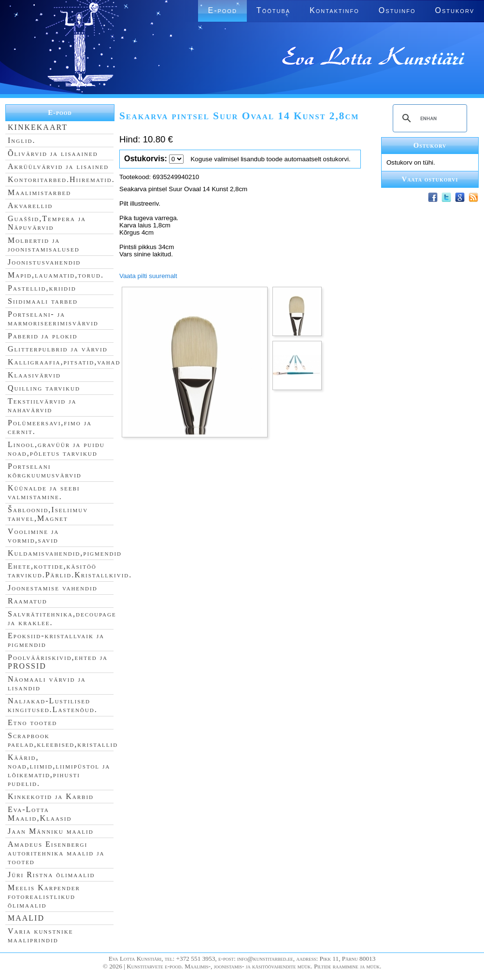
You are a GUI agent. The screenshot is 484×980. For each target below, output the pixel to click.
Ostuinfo (397, 10)
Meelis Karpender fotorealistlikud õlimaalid (44, 896)
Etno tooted (32, 722)
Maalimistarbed (39, 192)
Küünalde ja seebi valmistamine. (44, 492)
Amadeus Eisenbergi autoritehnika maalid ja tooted (56, 853)
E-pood (222, 10)
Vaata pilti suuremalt (148, 276)
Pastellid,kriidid (42, 288)
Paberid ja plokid (43, 336)
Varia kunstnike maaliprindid (40, 935)
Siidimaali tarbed (43, 301)
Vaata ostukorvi (430, 179)
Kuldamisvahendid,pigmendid (65, 553)
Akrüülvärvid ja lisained (58, 166)
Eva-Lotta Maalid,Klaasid (40, 814)
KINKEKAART (38, 127)
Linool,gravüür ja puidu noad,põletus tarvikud (56, 449)
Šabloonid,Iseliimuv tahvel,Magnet (48, 514)
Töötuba (273, 10)
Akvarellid (30, 205)
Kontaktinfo (335, 10)
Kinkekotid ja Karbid (51, 796)
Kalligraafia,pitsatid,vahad (64, 362)
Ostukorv (455, 10)
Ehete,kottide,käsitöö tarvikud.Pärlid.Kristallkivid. (70, 570)
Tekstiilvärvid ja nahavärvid (42, 405)
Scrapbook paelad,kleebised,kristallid (63, 740)
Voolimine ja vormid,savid (33, 536)
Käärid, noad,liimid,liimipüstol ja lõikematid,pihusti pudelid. (59, 770)
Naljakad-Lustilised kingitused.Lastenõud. (53, 705)
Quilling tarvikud (44, 388)
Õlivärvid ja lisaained (53, 153)
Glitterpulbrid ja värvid (58, 349)
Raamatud (28, 601)
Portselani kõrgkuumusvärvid (45, 470)
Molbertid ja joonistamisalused (44, 245)
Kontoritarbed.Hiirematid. (61, 179)
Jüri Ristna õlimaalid (51, 875)
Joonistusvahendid (44, 262)
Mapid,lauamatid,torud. (56, 275)
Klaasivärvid (34, 375)
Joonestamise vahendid (53, 588)
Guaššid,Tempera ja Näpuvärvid (47, 223)
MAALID (26, 918)
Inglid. (22, 140)
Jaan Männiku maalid (51, 831)
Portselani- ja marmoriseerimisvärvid (53, 318)
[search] (428, 118)
